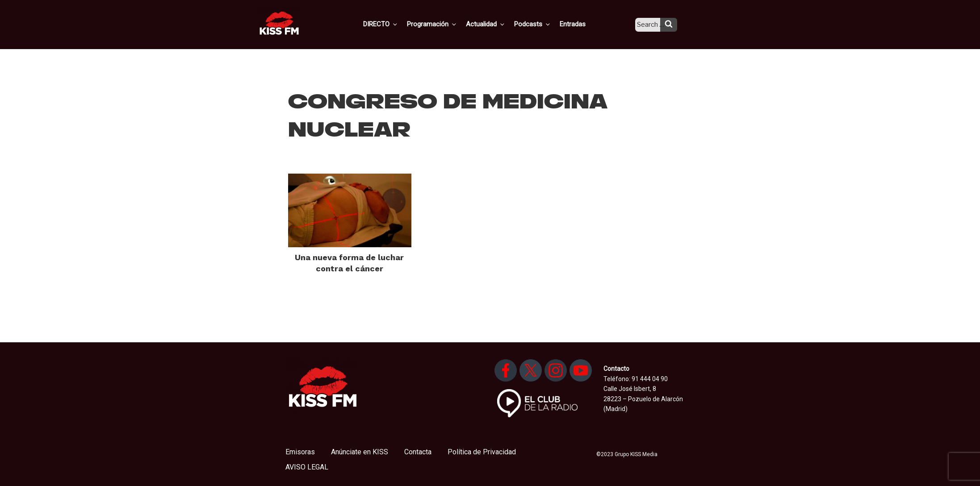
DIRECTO (395, 24)
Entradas (579, 24)
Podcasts (541, 24)
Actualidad (496, 24)
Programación (444, 24)
